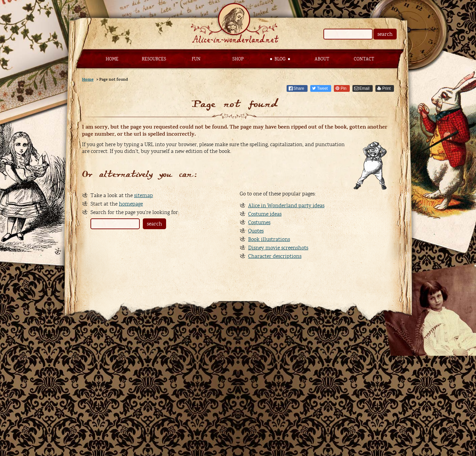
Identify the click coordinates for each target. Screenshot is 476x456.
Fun (196, 59)
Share (299, 88)
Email (364, 88)
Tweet (322, 88)
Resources (154, 59)
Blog (280, 59)
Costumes (259, 222)
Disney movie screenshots (278, 248)
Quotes (256, 231)
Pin (343, 88)
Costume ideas (265, 214)
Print (386, 88)
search (385, 34)
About (322, 59)
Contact (364, 59)
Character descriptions (275, 256)
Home (112, 59)
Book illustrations (269, 239)
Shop (238, 59)
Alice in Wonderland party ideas (286, 206)
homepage (131, 204)
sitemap (143, 195)
